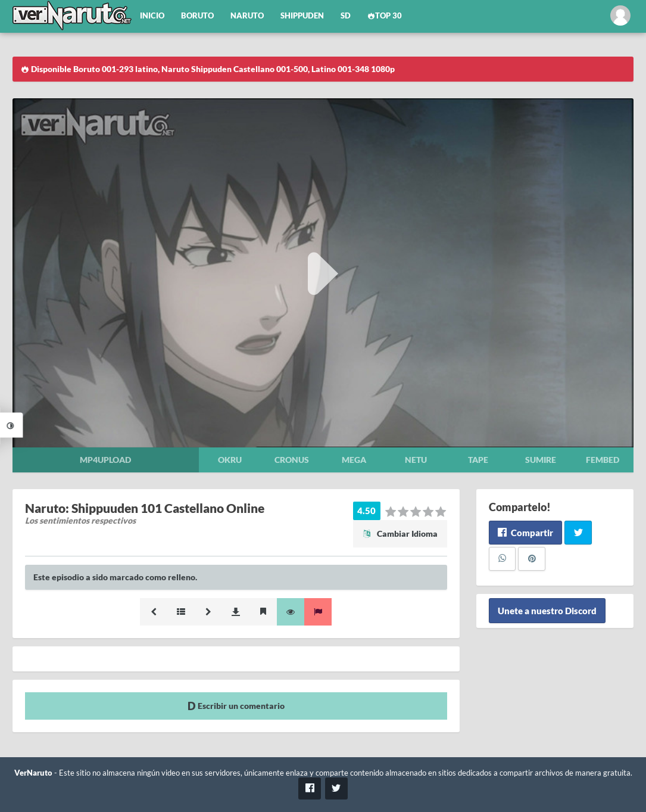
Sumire (541, 460)
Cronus (292, 460)
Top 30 (385, 16)
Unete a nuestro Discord (547, 611)
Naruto (247, 16)
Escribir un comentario (236, 706)
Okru (230, 460)
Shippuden (302, 16)
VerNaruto (33, 773)
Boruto (197, 16)
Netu (416, 460)
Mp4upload (105, 460)
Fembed (603, 460)
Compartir (525, 533)
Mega (354, 460)
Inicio (152, 16)
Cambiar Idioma (400, 533)
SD (346, 16)
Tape (478, 460)
